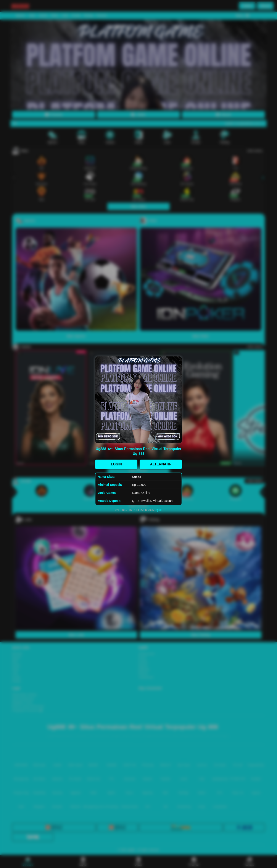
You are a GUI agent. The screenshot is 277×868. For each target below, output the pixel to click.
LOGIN (116, 464)
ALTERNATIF (161, 464)
